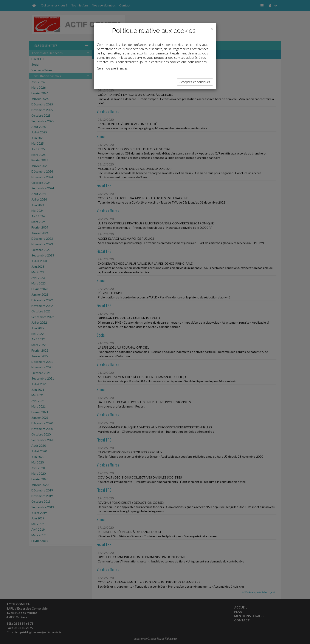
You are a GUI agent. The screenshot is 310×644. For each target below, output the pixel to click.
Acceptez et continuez (195, 82)
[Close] (212, 29)
